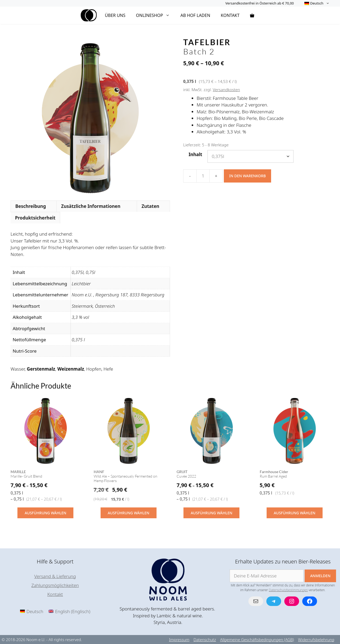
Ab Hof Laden (195, 15)
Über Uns (115, 15)
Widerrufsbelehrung (316, 640)
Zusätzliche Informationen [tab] (91, 206)
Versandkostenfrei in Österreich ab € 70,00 (260, 3)
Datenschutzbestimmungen (288, 590)
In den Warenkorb (247, 176)
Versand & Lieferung (55, 576)
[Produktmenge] (203, 176)
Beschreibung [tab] (31, 206)
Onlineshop (155, 15)
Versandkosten (226, 90)
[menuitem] (317, 3)
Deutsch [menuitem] (35, 611)
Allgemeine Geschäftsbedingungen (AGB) (257, 640)
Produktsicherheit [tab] (35, 218)
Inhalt (195, 154)
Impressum (179, 640)
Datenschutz (205, 640)
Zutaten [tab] (150, 206)
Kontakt (230, 15)
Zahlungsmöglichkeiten (55, 585)
